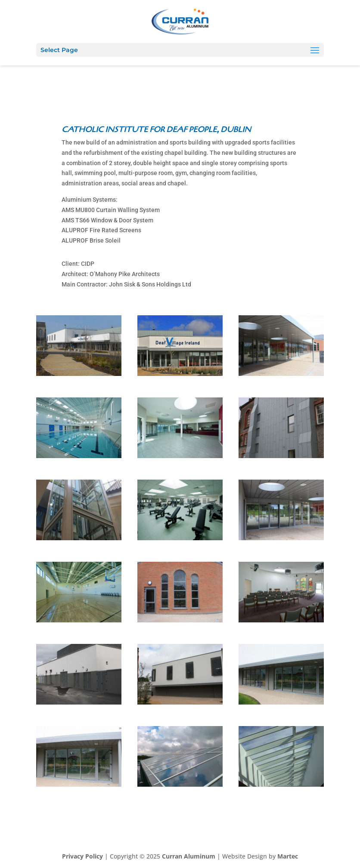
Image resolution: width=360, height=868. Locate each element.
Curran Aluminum (189, 856)
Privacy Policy (82, 856)
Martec (288, 856)
